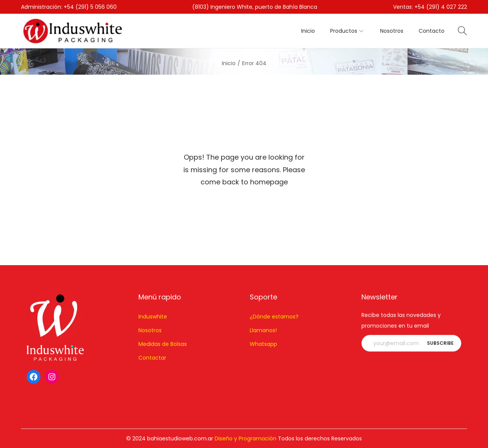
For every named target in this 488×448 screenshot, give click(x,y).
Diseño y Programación (246, 438)
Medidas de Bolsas (163, 344)
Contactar (152, 358)
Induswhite (153, 317)
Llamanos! (263, 330)
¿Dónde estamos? (274, 317)
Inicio (229, 63)
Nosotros (150, 330)
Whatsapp (263, 344)
